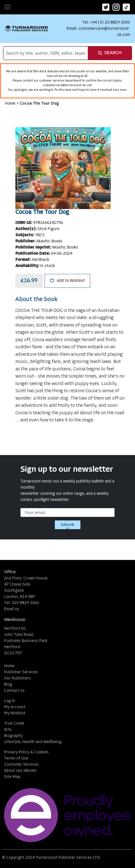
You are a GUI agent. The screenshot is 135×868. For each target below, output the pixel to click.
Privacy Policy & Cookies (26, 752)
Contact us (14, 691)
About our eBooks (20, 771)
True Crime (14, 724)
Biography (13, 736)
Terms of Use (16, 758)
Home (11, 104)
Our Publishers (18, 678)
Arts (8, 730)
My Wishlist (15, 713)
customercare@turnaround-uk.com (67, 85)
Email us (12, 609)
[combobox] (46, 53)
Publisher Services (21, 672)
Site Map (12, 777)
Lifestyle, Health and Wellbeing (33, 742)
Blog (8, 685)
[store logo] (27, 29)
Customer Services (21, 765)
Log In (10, 701)
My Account (15, 707)
